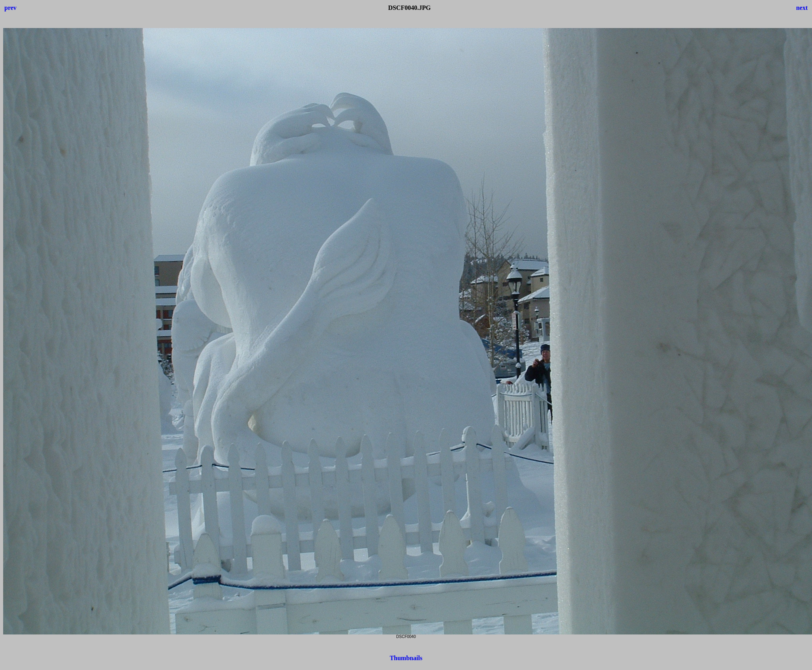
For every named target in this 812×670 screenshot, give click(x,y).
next (802, 8)
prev (10, 8)
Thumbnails (406, 658)
